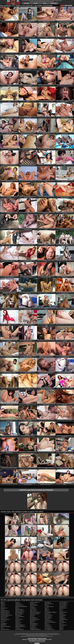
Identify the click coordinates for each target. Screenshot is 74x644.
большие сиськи (4, 612)
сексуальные (62, 607)
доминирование (19, 612)
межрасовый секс (34, 619)
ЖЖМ (2, 604)
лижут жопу (33, 611)
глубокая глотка (4, 629)
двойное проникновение (21, 607)
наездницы (32, 628)
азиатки (2, 605)
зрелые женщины (19, 625)
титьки (61, 621)
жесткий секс (18, 619)
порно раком (47, 617)
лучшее (62, 5)
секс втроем (47, 626)
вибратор (3, 625)
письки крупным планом (50, 612)
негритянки (47, 602)
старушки (61, 617)
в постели (3, 621)
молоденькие (33, 625)
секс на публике (63, 602)
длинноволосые (19, 609)
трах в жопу (62, 625)
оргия (46, 605)
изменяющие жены (20, 626)
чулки (60, 629)
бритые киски (4, 617)
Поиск (45, 3)
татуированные (63, 619)
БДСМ (2, 602)
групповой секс (19, 605)
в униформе (3, 624)
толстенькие (62, 622)
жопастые (18, 622)
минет (31, 622)
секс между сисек (49, 629)
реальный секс (48, 621)
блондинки (3, 608)
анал (2, 607)
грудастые (18, 604)
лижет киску (33, 609)
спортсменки (62, 615)
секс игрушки (48, 628)
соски (61, 611)
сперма (61, 614)
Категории (27, 3)
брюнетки (3, 618)
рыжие (46, 624)
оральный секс (48, 604)
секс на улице (62, 604)
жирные (17, 621)
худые (61, 628)
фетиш (61, 626)
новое (66, 5)
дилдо (17, 608)
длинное (70, 5)
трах (60, 624)
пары (46, 608)
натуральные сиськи (34, 629)
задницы (17, 624)
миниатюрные (33, 624)
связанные (47, 625)
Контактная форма (32, 638)
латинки (32, 607)
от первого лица (48, 607)
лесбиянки (32, 608)
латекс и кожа (33, 605)
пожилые (47, 614)
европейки (18, 615)
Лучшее (36, 3)
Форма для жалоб (42, 638)
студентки (61, 618)
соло (60, 609)
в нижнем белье (4, 619)
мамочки (32, 615)
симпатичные (62, 608)
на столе (32, 626)
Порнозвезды (54, 3)
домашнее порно (19, 611)
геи (1, 628)
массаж (32, 617)
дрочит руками (19, 614)
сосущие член (62, 612)
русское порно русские (50, 622)
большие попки (4, 611)
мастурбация (33, 618)
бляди (2, 609)
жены (17, 618)
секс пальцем (62, 605)
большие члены (4, 614)
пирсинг (46, 611)
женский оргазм (19, 617)
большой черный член (6, 615)
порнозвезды (47, 618)
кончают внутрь (19, 629)
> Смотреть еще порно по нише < (36, 490)
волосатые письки (5, 626)
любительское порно (34, 612)
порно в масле (48, 615)
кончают (17, 628)
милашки (32, 621)
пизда (46, 609)
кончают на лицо (34, 602)
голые (17, 602)
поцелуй (46, 619)
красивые (32, 604)
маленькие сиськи (34, 614)
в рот (2, 622)
